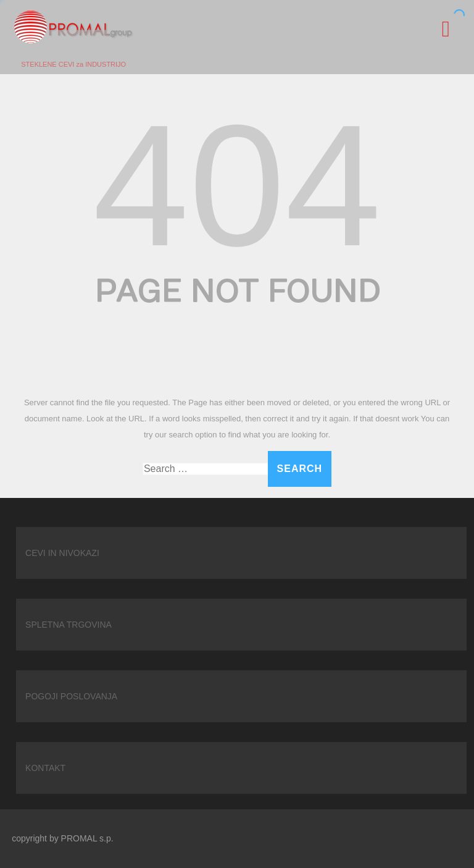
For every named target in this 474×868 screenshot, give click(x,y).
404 (237, 185)
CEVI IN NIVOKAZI (62, 553)
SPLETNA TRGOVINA (69, 625)
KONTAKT (45, 768)
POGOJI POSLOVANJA (71, 696)
